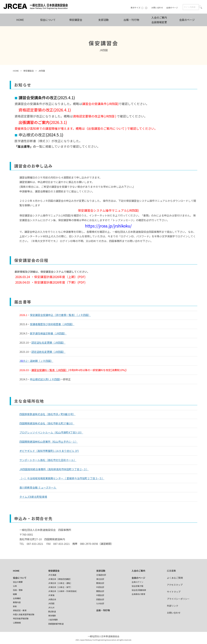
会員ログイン (137, 582)
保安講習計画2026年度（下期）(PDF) (60, 282)
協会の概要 (18, 582)
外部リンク (173, 606)
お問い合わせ (157, 8)
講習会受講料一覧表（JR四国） (50, 370)
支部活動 (103, 20)
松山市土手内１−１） (65, 442)
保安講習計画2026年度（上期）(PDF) (60, 277)
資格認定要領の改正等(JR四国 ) (95, 116)
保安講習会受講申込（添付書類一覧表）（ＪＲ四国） (60, 315)
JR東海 (51, 595)
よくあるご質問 (175, 578)
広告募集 (171, 571)
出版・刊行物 (131, 20)
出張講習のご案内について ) (107, 128)
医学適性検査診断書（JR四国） (48, 333)
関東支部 (100, 583)
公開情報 (17, 623)
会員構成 (17, 598)
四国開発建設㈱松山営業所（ (36, 442)
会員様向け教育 (138, 594)
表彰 (15, 606)
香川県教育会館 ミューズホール (38, 487)
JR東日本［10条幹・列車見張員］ (63, 591)
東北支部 (100, 579)
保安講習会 (76, 20)
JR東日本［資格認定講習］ (60, 579)
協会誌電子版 (137, 586)
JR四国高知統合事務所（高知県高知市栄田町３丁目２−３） (54, 469)
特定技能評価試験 (21, 618)
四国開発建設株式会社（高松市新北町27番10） (47, 423)
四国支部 (100, 599)
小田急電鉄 (53, 620)
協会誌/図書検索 (139, 590)
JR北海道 (52, 575)
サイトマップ (174, 592)
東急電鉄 (52, 615)
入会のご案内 (138, 571)
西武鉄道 (52, 611)
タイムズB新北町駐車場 (33, 497)
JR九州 (51, 607)
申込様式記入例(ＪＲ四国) (45, 379)
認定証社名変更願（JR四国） (48, 343)
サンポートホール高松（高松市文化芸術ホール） (48, 460)
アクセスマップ (175, 585)
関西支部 (100, 591)
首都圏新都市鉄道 (56, 624)
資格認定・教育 (20, 610)
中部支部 (100, 587)
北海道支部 (101, 575)
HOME (20, 20)
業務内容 (17, 602)
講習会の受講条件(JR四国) (100, 104)
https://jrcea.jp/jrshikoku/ (108, 226)
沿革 (15, 586)
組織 (15, 594)
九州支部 (100, 603)
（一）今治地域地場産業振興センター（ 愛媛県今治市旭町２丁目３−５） (62, 478)
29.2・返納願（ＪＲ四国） (36, 361)
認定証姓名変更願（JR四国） (48, 352)
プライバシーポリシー (178, 599)
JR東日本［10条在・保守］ (60, 587)
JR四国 (51, 603)
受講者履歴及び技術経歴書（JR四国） (52, 324)
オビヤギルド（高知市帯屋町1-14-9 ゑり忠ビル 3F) (49, 451)
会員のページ (172, 8)
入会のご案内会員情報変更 (159, 20)
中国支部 (100, 595)
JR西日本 (52, 599)
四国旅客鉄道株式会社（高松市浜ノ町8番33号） (47, 414)
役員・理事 (18, 590)
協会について (48, 20)
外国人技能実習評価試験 (24, 614)
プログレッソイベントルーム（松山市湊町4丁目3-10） (51, 432)
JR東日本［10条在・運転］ (60, 583)
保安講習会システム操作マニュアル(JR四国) (108, 210)
